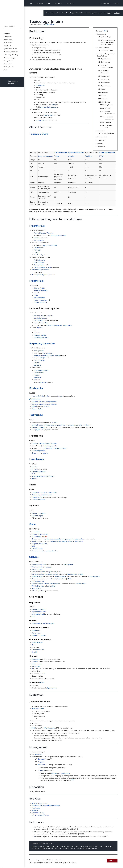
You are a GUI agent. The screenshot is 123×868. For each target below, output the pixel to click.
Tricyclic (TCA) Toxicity (42, 358)
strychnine (58, 572)
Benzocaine (36, 659)
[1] (44, 673)
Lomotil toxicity (39, 360)
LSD (39, 250)
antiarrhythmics (52, 402)
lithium (38, 532)
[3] (73, 780)
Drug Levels (36, 808)
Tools (6, 70)
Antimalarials (36, 664)
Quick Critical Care (10, 49)
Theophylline (36, 430)
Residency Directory (11, 52)
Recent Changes (10, 58)
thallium (38, 537)
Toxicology (45, 844)
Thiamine (41, 770)
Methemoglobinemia (41, 338)
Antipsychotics (39, 265)
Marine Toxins (39, 373)
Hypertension (37, 459)
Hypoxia (39, 328)
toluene (44, 537)
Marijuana (37, 365)
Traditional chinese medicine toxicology (46, 806)
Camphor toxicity (38, 813)
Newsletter (8, 64)
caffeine (63, 579)
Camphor (35, 574)
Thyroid (37, 238)
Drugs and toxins (49, 24)
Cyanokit (35, 662)
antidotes (38, 754)
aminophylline (49, 448)
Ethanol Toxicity (39, 288)
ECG (33, 728)
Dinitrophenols (39, 240)
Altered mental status (39, 803)
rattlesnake (43, 382)
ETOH (102, 156)
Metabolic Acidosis (40, 318)
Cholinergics (36, 492)
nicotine (78, 584)
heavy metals (66, 539)
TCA (43, 430)
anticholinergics (48, 624)
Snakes (34, 635)
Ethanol (34, 406)
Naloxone (42, 765)
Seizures (34, 557)
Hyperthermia (37, 226)
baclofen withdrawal (59, 235)
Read (48, 3)
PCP (35, 250)
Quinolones (36, 666)
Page (31, 3)
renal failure (44, 323)
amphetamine (57, 325)
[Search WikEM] (12, 26)
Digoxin (34, 409)
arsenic (48, 446)
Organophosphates (46, 156)
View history (70, 3)
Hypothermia (36, 281)
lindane (42, 591)
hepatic (37, 323)
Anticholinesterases (39, 402)
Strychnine (38, 377)
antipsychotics (60, 425)
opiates (60, 396)
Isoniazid (35, 548)
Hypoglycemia (44, 300)
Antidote (35, 810)
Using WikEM (8, 61)
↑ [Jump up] (35, 827)
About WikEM (47, 860)
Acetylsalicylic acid (38, 614)
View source (58, 3)
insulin (41, 548)
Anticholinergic (61, 152)
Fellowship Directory (11, 55)
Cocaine (71, 156)
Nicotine (37, 375)
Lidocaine (35, 591)
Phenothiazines (39, 267)
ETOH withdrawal (38, 586)
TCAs (57, 156)
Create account (105, 3)
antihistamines (49, 425)
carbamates (52, 492)
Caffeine (35, 474)
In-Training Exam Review (40, 815)
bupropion (96, 576)
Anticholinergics (39, 260)
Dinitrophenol (39, 320)
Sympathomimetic (76, 152)
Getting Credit (9, 67)
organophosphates (45, 495)
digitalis (40, 409)
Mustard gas (36, 633)
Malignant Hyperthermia (40, 270)
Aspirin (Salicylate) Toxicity (43, 233)
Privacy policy (34, 860)
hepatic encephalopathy (52, 539)
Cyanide (37, 333)
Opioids (37, 293)
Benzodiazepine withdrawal (42, 584)
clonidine (44, 492)
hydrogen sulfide (78, 539)
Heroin (34, 453)
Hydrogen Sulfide (40, 335)
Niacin (34, 645)
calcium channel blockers (48, 404)
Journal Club (8, 43)
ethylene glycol (43, 534)
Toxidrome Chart (39, 134)
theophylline (67, 325)
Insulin (36, 300)
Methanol (35, 579)
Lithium (36, 252)
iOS (109, 13)
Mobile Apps (8, 40)
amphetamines (71, 425)
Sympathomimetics (39, 427)
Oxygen (41, 762)
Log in (116, 3)
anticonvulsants (55, 541)
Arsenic (34, 541)
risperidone (43, 544)
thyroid (48, 430)
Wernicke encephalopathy (60, 773)
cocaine (49, 325)
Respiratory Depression (42, 343)
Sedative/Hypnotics (41, 290)
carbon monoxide (45, 574)
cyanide (54, 446)
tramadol (48, 567)
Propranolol (36, 396)
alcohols (47, 406)
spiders (43, 635)
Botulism (37, 380)
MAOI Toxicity (39, 248)
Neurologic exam (38, 708)
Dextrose (41, 759)
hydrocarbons (48, 353)
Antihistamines (39, 262)
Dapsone (35, 669)
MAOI (69, 579)
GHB (33, 546)
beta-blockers (45, 396)
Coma (32, 524)
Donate (112, 861)
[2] (72, 780)
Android (117, 13)
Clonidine (88, 156)
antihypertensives (61, 448)
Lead (33, 532)
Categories (8, 37)
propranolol (39, 581)
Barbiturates (36, 631)
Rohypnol (35, 544)
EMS (51, 844)
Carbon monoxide (40, 302)
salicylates (50, 572)
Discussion (40, 3)
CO (35, 330)
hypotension (54, 107)
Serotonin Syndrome (41, 255)
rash (41, 682)
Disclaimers (60, 860)
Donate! (7, 34)
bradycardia (44, 107)
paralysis (55, 105)
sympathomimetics (50, 245)
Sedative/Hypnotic (107, 152)
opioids (45, 453)
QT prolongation (49, 728)
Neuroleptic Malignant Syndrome (43, 275)
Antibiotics (7, 46)
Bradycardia (41, 85)
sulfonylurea (68, 565)
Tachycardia (41, 120)
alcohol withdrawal (84, 425)
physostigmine (35, 399)
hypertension (48, 115)
